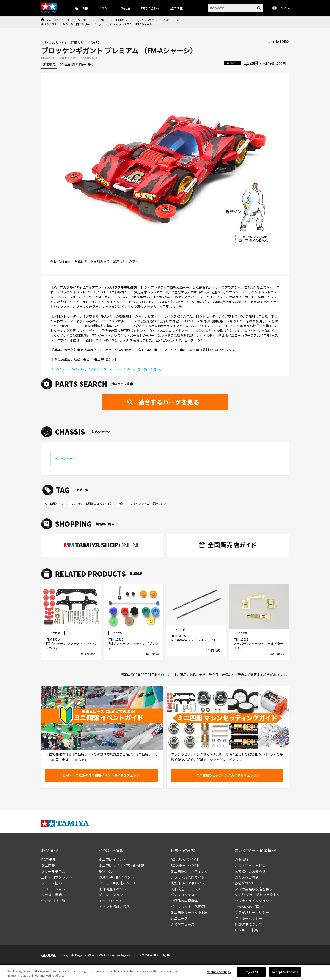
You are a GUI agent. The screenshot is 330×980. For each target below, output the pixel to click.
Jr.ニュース (179, 918)
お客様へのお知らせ (250, 871)
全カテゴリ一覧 (53, 901)
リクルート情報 (247, 930)
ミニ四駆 (98, 20)
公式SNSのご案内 (249, 907)
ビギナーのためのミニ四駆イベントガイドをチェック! (102, 775)
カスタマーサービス (250, 865)
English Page (72, 955)
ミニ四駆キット (120, 20)
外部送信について (248, 924)
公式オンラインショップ (254, 901)
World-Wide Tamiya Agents (110, 955)
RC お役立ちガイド (185, 859)
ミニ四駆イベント (113, 859)
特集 (121, 503)
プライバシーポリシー (252, 912)
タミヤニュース (182, 924)
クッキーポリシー (248, 918)
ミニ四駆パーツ (54, 503)
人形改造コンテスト (186, 889)
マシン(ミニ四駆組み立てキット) (91, 503)
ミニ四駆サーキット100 (189, 912)
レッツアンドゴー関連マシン (148, 503)
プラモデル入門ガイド (188, 877)
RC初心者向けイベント (116, 877)
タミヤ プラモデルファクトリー (259, 895)
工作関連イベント (113, 889)
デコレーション (53, 889)
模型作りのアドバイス (188, 883)
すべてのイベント (112, 901)
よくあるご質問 (247, 877)
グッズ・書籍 (52, 895)
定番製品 (49, 65)
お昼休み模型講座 (184, 901)
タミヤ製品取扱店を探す (254, 889)
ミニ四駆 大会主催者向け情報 (121, 865)
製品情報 (82, 8)
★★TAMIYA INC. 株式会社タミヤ (66, 20)
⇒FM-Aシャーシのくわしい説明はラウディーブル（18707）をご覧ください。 (107, 369)
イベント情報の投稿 (114, 907)
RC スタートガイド (185, 865)
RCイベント (108, 871)
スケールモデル (53, 871)
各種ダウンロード (248, 883)
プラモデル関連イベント (118, 883)
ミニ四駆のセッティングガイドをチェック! (227, 775)
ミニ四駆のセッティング (189, 871)
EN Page (282, 8)
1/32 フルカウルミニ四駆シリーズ (158, 20)
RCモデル (49, 859)
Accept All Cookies (285, 972)
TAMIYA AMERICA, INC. (155, 955)
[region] (165, 972)
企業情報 (242, 859)
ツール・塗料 (52, 883)
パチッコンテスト (184, 895)
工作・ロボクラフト (57, 877)
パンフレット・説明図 (188, 907)
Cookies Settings (219, 972)
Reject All (251, 972)
